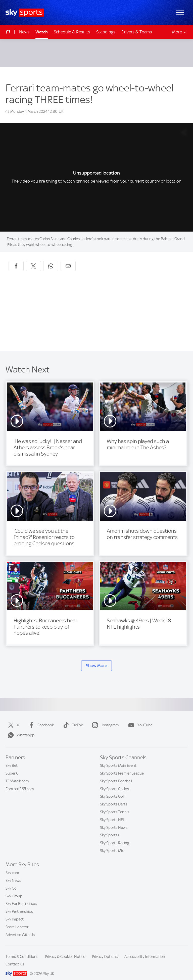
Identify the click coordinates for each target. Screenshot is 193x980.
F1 (8, 32)
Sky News (13, 875)
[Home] (25, 13)
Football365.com (20, 783)
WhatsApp (20, 729)
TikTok (72, 719)
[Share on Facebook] (16, 260)
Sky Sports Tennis (115, 806)
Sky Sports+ (110, 829)
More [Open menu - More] (180, 32)
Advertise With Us (20, 929)
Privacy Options (105, 951)
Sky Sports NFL (112, 814)
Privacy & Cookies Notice (65, 951)
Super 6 (12, 767)
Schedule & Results (72, 32)
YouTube (139, 719)
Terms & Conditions (22, 951)
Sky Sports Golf (112, 790)
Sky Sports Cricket (115, 783)
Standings (106, 32)
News (24, 32)
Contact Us (15, 958)
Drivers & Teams (137, 32)
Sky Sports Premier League (122, 767)
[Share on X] (33, 260)
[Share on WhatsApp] (51, 260)
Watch (42, 32)
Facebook (40, 719)
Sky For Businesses (21, 898)
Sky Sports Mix (112, 845)
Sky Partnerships (19, 905)
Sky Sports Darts (114, 798)
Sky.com (12, 867)
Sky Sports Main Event (118, 759)
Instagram (104, 719)
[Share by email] (68, 260)
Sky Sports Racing (115, 837)
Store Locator (17, 921)
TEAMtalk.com (17, 775)
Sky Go (11, 882)
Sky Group (14, 890)
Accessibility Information (145, 951)
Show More (96, 660)
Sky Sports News (114, 822)
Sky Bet (12, 759)
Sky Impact (15, 913)
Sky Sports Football (116, 775)
